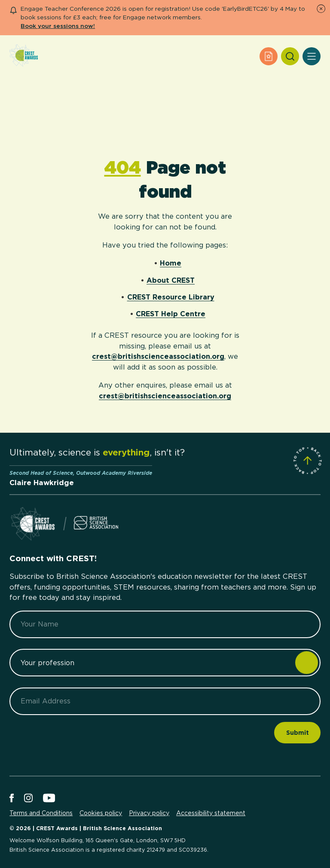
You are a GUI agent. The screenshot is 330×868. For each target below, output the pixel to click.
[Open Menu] (312, 56)
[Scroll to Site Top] (307, 460)
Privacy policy (149, 813)
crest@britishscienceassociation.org (158, 356)
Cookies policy (101, 813)
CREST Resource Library (171, 297)
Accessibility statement (211, 813)
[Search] (290, 56)
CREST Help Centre (171, 314)
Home (171, 263)
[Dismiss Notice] (321, 9)
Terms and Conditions (41, 813)
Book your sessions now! (58, 26)
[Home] (24, 56)
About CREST (171, 280)
